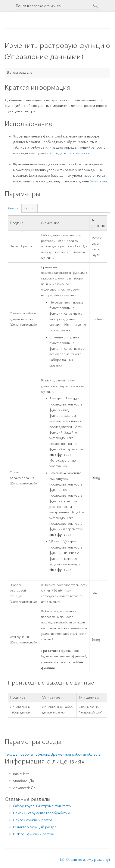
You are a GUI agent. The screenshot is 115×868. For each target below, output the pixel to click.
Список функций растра (33, 820)
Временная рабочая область (76, 754)
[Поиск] (96, 6)
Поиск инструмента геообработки (41, 813)
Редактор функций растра (35, 827)
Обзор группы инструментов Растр (42, 806)
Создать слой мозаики (71, 153)
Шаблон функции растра (33, 834)
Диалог (13, 208)
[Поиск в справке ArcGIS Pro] (53, 6)
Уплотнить (99, 181)
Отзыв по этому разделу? (88, 859)
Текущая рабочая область (27, 754)
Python (29, 208)
